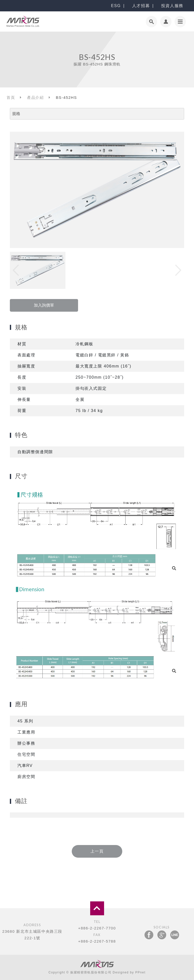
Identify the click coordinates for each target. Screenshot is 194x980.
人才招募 (141, 6)
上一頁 (97, 851)
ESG (116, 6)
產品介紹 (35, 97)
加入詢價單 (44, 305)
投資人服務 (172, 6)
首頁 (11, 97)
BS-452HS (66, 97)
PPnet (140, 972)
